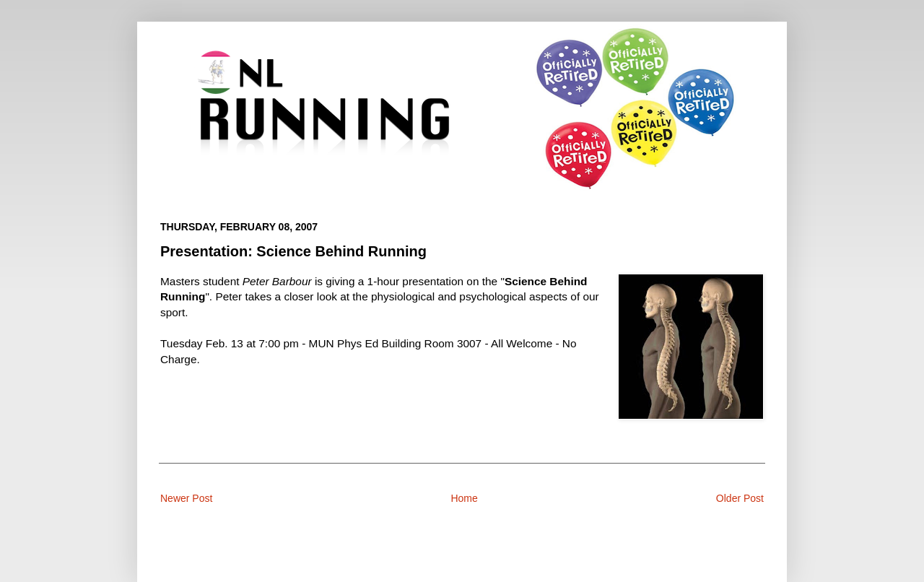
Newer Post (186, 498)
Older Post (740, 498)
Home (464, 498)
